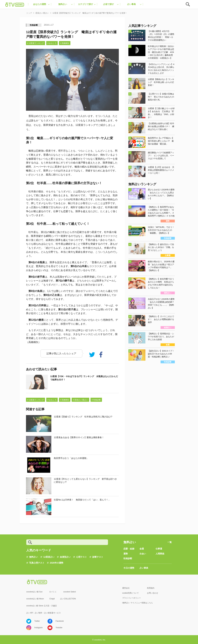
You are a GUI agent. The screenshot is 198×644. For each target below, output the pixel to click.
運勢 (126, 554)
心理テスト (82, 557)
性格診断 (34, 25)
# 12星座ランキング (36, 43)
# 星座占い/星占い (80, 400)
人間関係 (160, 554)
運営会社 (126, 588)
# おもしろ (52, 43)
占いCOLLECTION (68, 599)
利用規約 (151, 588)
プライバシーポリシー (131, 598)
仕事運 (159, 549)
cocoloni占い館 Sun (34, 592)
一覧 (170, 542)
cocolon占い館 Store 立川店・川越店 (42, 606)
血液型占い (65, 557)
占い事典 (144, 568)
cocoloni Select (70, 592)
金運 (142, 549)
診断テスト (98, 557)
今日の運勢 (129, 568)
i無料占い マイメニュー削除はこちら (138, 603)
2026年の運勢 (57, 563)
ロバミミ (53, 592)
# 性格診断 (96, 400)
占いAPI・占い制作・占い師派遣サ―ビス (44, 613)
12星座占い (49, 557)
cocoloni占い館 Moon (35, 599)
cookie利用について (130, 593)
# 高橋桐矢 (65, 43)
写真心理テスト (37, 563)
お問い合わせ (153, 593)
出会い (143, 554)
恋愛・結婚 (129, 549)
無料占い (34, 557)
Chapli (52, 599)
